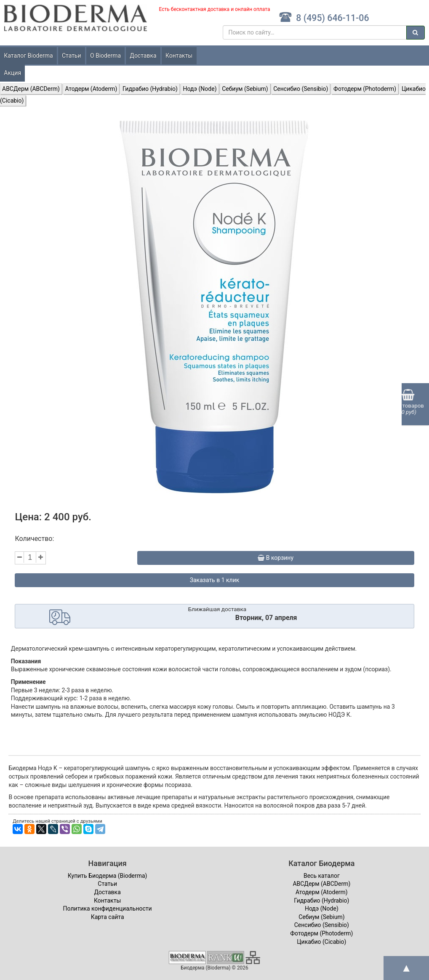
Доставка (143, 56)
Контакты (179, 56)
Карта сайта (108, 917)
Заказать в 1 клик (215, 580)
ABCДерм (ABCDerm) (31, 89)
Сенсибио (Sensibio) (301, 89)
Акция (12, 73)
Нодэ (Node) (200, 89)
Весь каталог (322, 876)
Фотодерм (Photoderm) (365, 89)
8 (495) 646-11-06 (324, 18)
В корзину (276, 558)
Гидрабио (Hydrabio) (150, 89)
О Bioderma (105, 56)
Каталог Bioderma (28, 56)
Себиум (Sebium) (245, 89)
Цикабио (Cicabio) (321, 942)
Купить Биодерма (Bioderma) (108, 876)
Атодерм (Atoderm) (91, 89)
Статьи (72, 56)
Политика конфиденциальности (108, 908)
